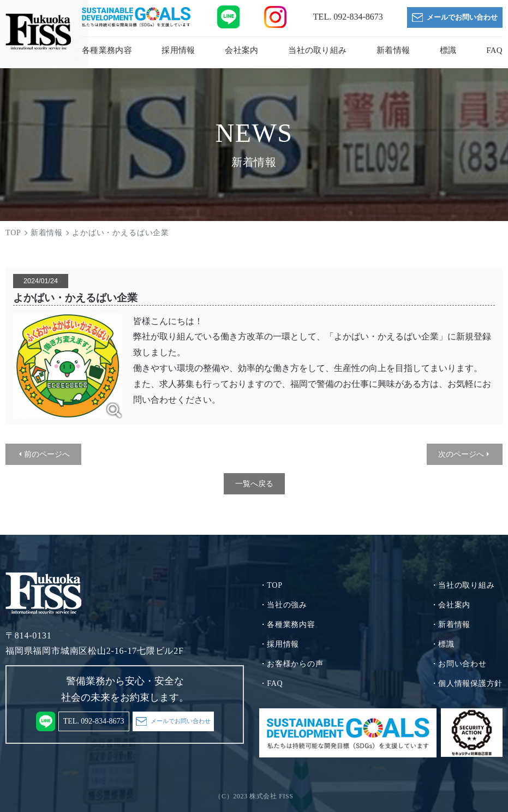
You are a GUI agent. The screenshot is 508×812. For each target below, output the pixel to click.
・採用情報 (279, 644)
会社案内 (241, 50)
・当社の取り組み (463, 585)
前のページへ (47, 454)
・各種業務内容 (287, 625)
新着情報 (393, 50)
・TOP (271, 585)
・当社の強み (283, 605)
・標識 (443, 644)
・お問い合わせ (459, 664)
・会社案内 (451, 605)
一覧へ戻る (254, 483)
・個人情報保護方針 (467, 683)
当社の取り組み (317, 50)
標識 (448, 50)
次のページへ (461, 454)
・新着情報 (451, 625)
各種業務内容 (107, 50)
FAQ (494, 50)
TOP (13, 233)
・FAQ (271, 683)
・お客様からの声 (291, 664)
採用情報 (178, 50)
